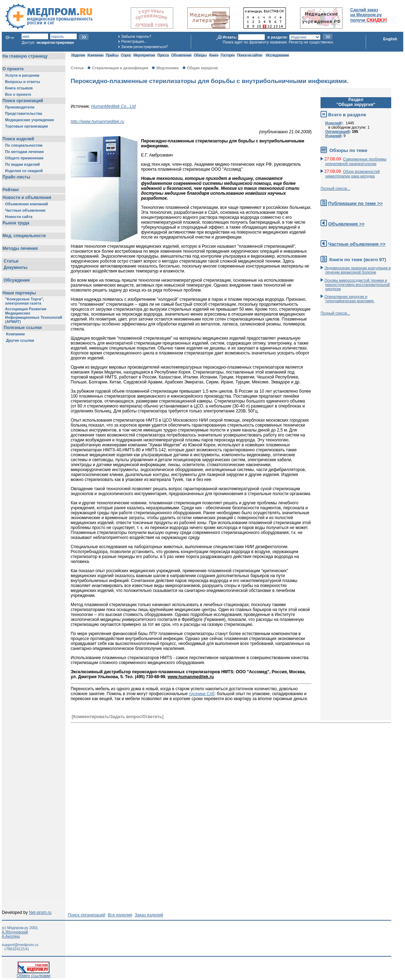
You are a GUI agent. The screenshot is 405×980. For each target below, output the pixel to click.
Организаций (337, 131)
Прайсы (112, 55)
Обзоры (200, 55)
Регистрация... (134, 41)
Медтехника (168, 68)
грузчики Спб (202, 694)
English (390, 39)
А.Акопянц (11, 936)
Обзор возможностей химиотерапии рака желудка (352, 174)
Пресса (163, 55)
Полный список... (335, 188)
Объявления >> (347, 224)
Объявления (181, 55)
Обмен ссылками (34, 974)
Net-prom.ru (40, 912)
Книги (214, 55)
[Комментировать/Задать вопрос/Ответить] (118, 717)
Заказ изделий (149, 915)
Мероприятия (144, 55)
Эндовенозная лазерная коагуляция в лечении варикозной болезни (358, 270)
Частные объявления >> (357, 244)
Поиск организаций (87, 915)
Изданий (333, 136)
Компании (95, 55)
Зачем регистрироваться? (145, 47)
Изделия (78, 55)
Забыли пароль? (136, 36)
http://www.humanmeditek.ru (97, 122)
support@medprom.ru (20, 945)
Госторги (228, 55)
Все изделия (120, 915)
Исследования (277, 55)
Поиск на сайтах (250, 55)
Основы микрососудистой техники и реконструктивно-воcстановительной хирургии (357, 284)
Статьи (77, 68)
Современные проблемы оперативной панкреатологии (356, 161)
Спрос (126, 55)
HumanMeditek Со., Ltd (113, 106)
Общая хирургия (202, 68)
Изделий (333, 123)
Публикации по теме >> (356, 203)
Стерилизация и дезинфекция (120, 68)
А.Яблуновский (15, 932)
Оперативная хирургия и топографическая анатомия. (350, 299)
